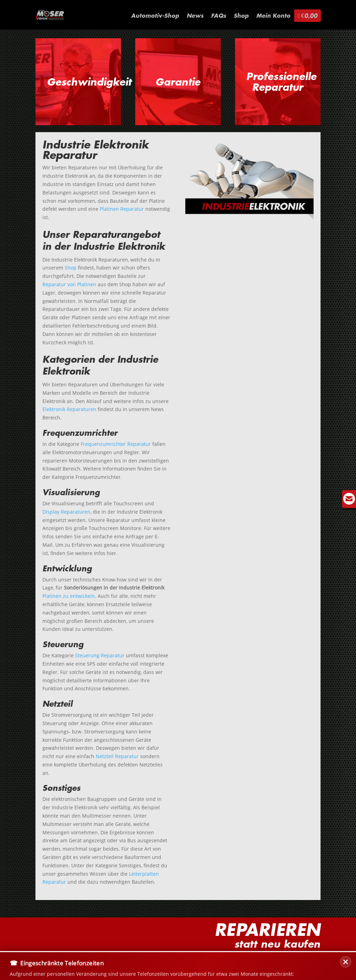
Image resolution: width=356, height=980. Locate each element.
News (195, 16)
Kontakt (47, 961)
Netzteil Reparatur (117, 756)
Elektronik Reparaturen (69, 409)
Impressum (155, 961)
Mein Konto (273, 16)
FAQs (219, 16)
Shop (241, 16)
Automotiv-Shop (155, 16)
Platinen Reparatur (122, 209)
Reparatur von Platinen (69, 284)
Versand (78, 961)
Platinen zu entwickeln (69, 596)
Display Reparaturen (66, 512)
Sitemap (191, 961)
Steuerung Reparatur (100, 655)
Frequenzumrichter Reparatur (116, 444)
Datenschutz (115, 961)
